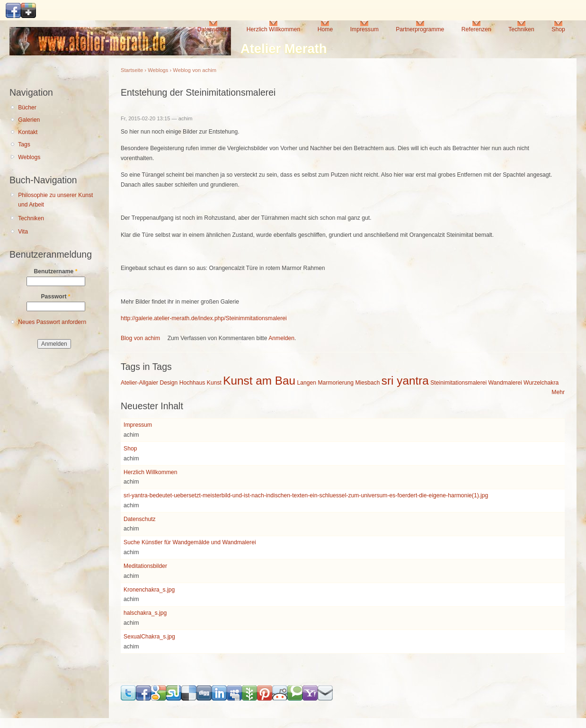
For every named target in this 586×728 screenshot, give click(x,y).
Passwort (55, 297)
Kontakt (28, 132)
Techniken (521, 29)
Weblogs (29, 157)
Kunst (214, 383)
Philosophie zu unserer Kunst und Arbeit (55, 200)
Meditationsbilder (145, 566)
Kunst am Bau (259, 381)
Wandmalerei (505, 383)
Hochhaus (192, 383)
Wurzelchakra (541, 383)
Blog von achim (140, 338)
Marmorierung (336, 383)
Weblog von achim (195, 70)
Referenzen (476, 29)
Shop (558, 29)
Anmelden (281, 338)
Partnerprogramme (420, 29)
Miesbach (367, 383)
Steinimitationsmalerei (458, 383)
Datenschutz (213, 29)
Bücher (27, 108)
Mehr (558, 392)
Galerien (29, 120)
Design (169, 383)
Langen (306, 383)
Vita (23, 232)
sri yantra (405, 381)
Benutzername (56, 271)
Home (325, 29)
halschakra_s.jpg (145, 613)
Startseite (132, 70)
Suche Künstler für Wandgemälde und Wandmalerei (190, 542)
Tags (24, 144)
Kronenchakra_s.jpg (149, 590)
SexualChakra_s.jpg (149, 637)
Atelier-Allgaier (139, 383)
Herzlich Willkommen (273, 29)
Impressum (364, 29)
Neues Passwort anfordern (52, 322)
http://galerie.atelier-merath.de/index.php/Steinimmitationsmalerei (204, 318)
